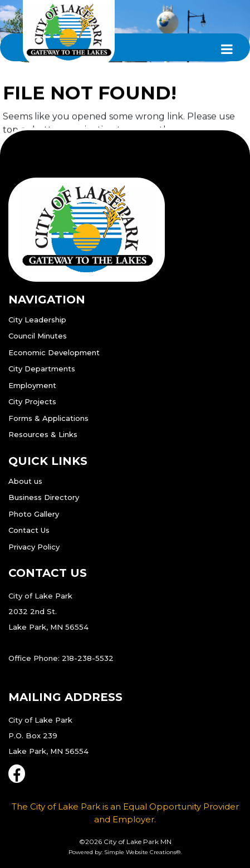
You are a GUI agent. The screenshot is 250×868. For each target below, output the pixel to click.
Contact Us (29, 530)
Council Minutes (38, 336)
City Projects (32, 401)
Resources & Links (43, 434)
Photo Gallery (34, 514)
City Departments (42, 369)
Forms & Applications (48, 418)
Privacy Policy (34, 547)
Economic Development (54, 352)
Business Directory (44, 497)
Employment (32, 385)
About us (25, 481)
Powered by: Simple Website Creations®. (125, 852)
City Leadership (37, 320)
